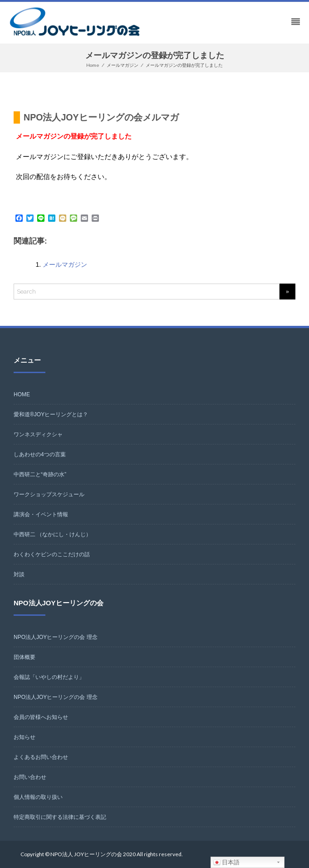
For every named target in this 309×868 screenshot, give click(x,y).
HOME (22, 394)
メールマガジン (65, 264)
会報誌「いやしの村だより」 (49, 677)
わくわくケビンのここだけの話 (52, 554)
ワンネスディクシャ (38, 434)
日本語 (227, 863)
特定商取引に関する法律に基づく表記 (60, 817)
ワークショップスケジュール (49, 494)
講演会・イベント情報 (41, 514)
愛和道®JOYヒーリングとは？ (51, 414)
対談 (19, 574)
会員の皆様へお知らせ (41, 717)
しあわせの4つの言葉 (40, 454)
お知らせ (25, 737)
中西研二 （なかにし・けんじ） (52, 534)
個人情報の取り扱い (38, 797)
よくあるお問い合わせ (41, 757)
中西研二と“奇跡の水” (40, 474)
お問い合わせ (30, 777)
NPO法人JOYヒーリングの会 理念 (56, 637)
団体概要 (25, 657)
